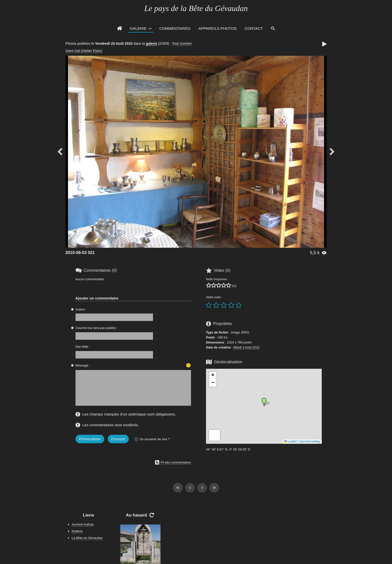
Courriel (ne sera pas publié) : (97, 328)
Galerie (138, 28)
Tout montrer (182, 43)
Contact (254, 28)
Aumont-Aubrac (83, 524)
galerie (151, 43)
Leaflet (290, 441)
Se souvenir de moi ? (154, 439)
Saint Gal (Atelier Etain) (84, 51)
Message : (83, 365)
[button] (264, 402)
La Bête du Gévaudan (87, 538)
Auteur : (81, 309)
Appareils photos (217, 28)
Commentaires (175, 28)
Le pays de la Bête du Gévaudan (196, 8)
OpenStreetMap (310, 441)
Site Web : (83, 347)
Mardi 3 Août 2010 (246, 347)
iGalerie (77, 531)
